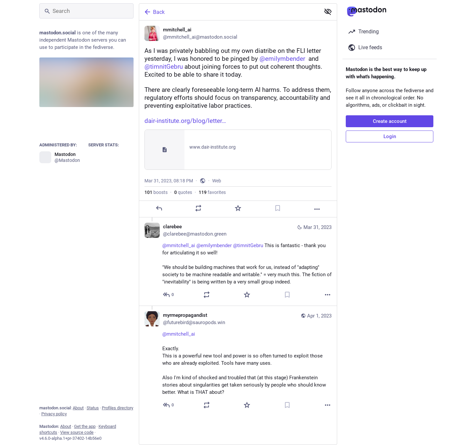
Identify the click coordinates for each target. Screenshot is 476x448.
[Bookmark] (278, 208)
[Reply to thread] (169, 295)
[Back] (229, 12)
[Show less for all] (328, 12)
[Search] (86, 11)
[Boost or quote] (198, 208)
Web (217, 181)
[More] (317, 209)
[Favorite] (238, 208)
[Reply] (159, 208)
